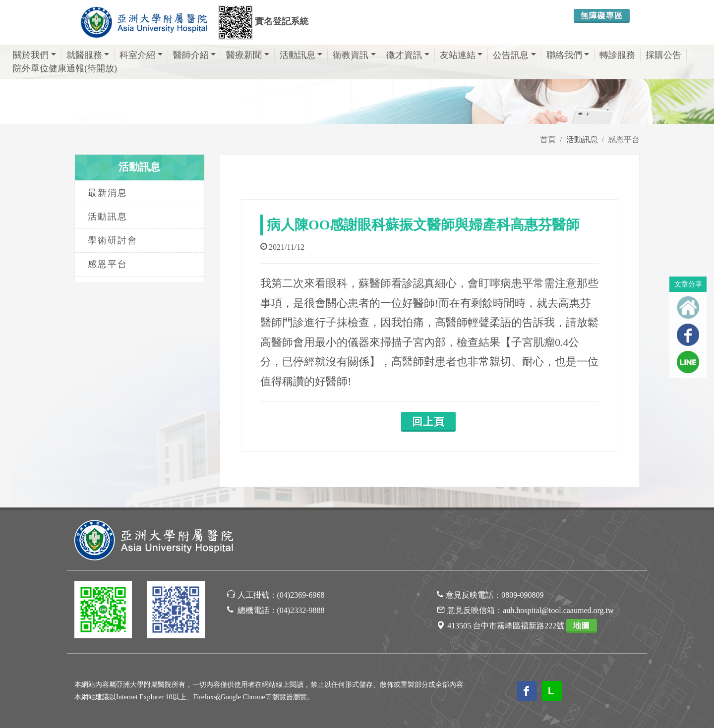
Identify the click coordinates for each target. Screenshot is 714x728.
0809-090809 (522, 595)
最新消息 (108, 193)
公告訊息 (514, 55)
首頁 (548, 140)
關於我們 (34, 55)
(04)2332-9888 (301, 610)
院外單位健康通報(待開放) (65, 68)
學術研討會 (113, 240)
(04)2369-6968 (301, 595)
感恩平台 (624, 140)
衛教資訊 (354, 55)
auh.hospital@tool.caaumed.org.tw (558, 610)
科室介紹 (141, 55)
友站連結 (461, 55)
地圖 (582, 626)
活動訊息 (301, 55)
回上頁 (428, 422)
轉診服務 (617, 55)
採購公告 (663, 55)
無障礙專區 (602, 16)
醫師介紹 (195, 55)
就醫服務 (88, 55)
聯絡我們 (568, 55)
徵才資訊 (408, 55)
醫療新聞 (248, 55)
